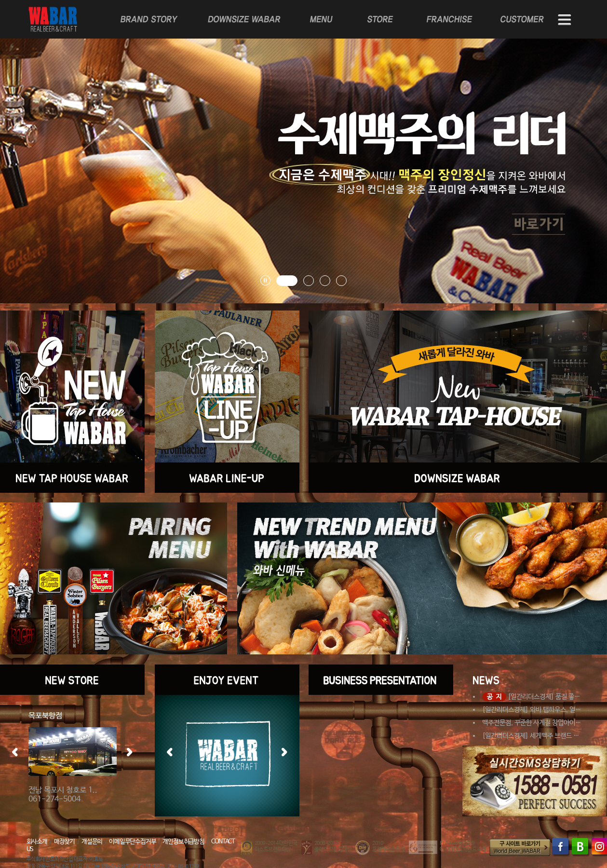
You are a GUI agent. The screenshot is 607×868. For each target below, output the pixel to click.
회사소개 (37, 842)
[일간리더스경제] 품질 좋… (531, 697)
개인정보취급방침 (183, 842)
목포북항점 (45, 716)
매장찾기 (64, 842)
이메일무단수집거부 (132, 842)
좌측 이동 (15, 752)
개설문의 (92, 842)
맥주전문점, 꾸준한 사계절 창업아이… (532, 723)
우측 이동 (130, 752)
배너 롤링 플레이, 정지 (265, 280)
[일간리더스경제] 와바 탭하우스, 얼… (532, 710)
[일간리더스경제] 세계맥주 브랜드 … (531, 736)
